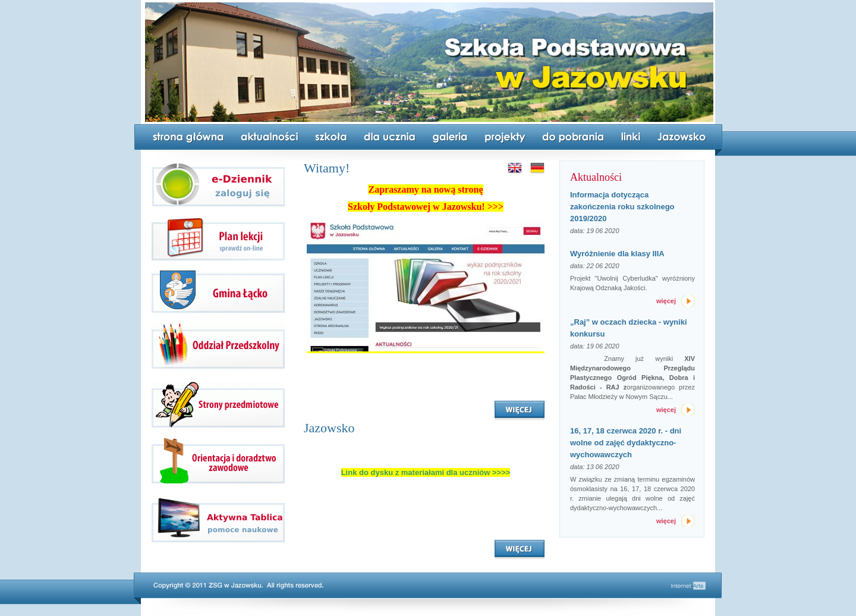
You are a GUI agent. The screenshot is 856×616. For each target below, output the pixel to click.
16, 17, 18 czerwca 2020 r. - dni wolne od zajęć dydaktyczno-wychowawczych (626, 443)
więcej (666, 301)
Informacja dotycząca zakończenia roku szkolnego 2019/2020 (622, 207)
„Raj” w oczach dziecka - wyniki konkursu (629, 328)
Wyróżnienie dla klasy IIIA (617, 254)
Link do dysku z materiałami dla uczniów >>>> (426, 472)
